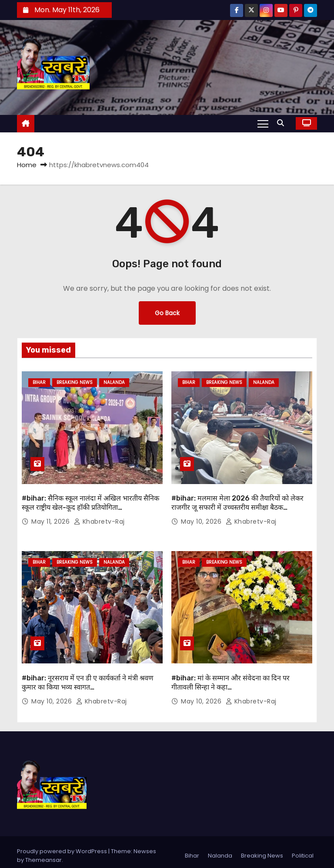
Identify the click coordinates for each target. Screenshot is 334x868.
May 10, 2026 (202, 518)
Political (303, 848)
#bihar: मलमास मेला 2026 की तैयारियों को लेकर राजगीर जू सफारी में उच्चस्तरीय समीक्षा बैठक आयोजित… (237, 504)
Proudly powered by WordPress (63, 844)
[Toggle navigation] (263, 123)
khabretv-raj (99, 518)
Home (27, 165)
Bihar (39, 382)
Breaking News (75, 382)
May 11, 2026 (52, 518)
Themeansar (43, 853)
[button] (283, 123)
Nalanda (114, 382)
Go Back (167, 313)
